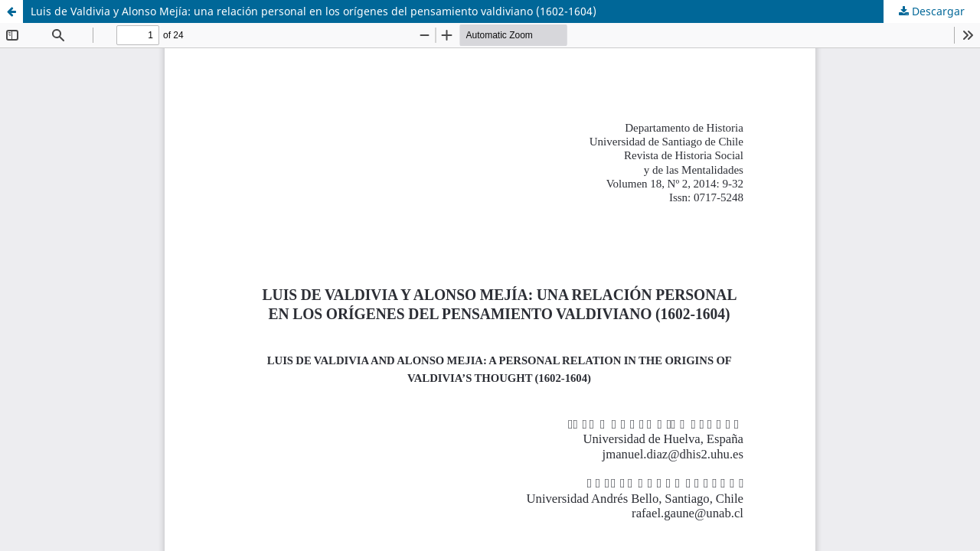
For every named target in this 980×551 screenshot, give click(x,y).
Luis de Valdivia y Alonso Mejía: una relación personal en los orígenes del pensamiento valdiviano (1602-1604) (314, 11)
